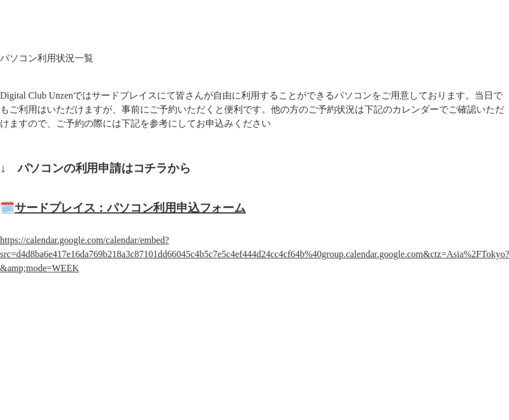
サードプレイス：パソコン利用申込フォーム (130, 208)
